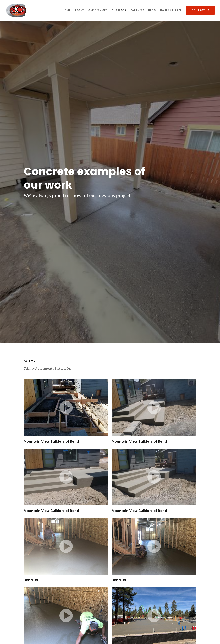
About (79, 10)
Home (67, 10)
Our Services (98, 10)
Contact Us (200, 10)
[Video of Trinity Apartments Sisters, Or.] (154, 616)
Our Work (119, 10)
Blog (152, 10)
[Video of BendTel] (66, 546)
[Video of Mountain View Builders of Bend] (66, 408)
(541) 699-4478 (171, 10)
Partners (137, 10)
